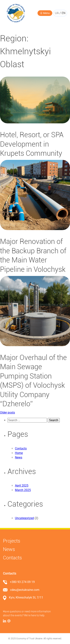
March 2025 (23, 490)
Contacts (21, 448)
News (19, 457)
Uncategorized (24, 518)
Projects (12, 541)
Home (19, 453)
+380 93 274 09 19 (22, 582)
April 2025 (22, 486)
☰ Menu (45, 13)
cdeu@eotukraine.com (25, 590)
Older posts (7, 413)
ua (57, 13)
